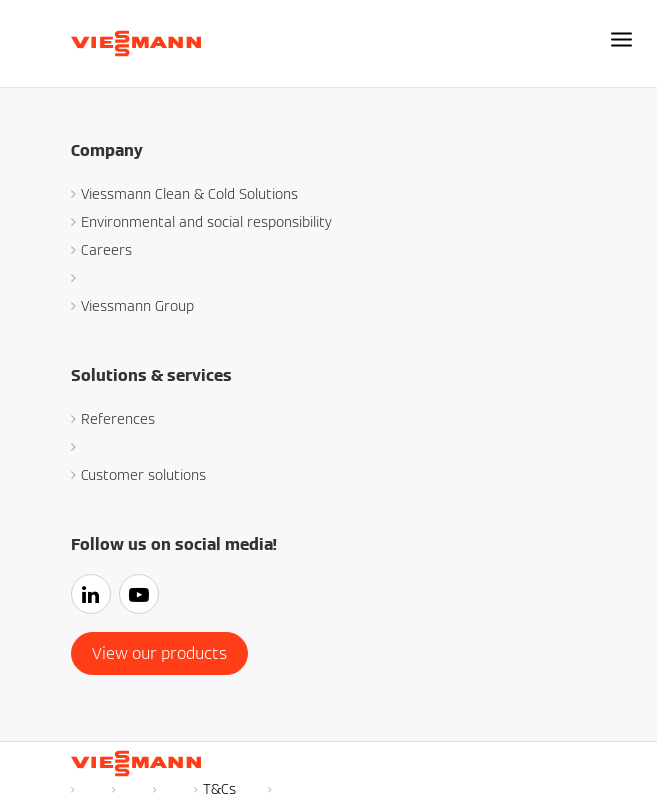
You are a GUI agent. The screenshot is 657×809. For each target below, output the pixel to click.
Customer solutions (143, 475)
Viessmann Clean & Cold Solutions (189, 194)
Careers (106, 250)
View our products (159, 653)
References (118, 419)
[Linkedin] (95, 596)
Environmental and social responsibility (206, 222)
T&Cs (219, 789)
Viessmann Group (137, 306)
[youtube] (143, 596)
